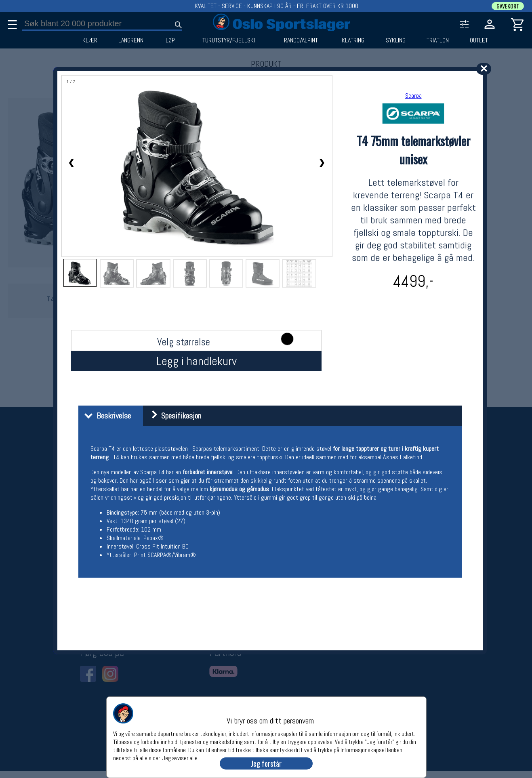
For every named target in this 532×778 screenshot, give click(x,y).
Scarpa (413, 96)
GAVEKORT (508, 6)
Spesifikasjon (173, 416)
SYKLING (396, 40)
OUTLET (479, 40)
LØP (170, 40)
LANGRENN (131, 40)
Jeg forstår (266, 763)
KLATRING (353, 40)
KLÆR (90, 40)
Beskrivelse (106, 416)
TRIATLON (438, 40)
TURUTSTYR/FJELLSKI (229, 40)
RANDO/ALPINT (301, 40)
